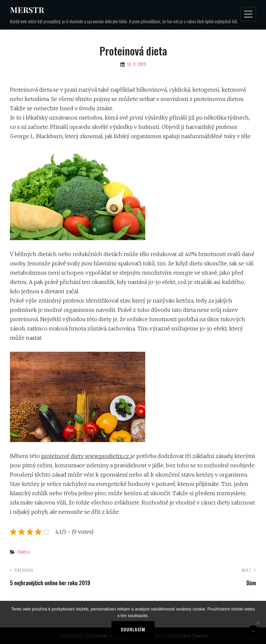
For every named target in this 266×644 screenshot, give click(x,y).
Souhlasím (133, 629)
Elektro (23, 552)
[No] (258, 622)
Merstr (27, 10)
